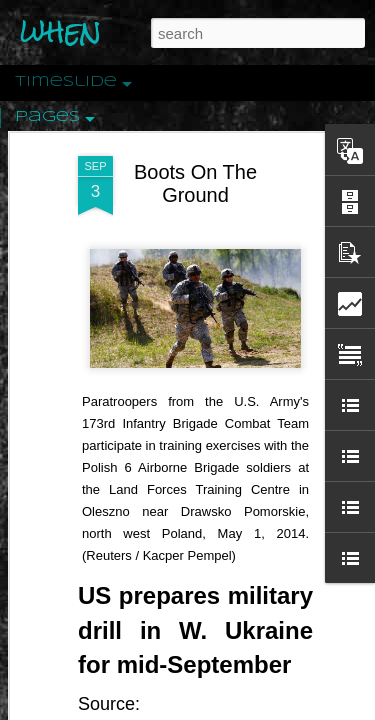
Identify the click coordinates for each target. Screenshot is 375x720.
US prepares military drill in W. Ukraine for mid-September (195, 560)
